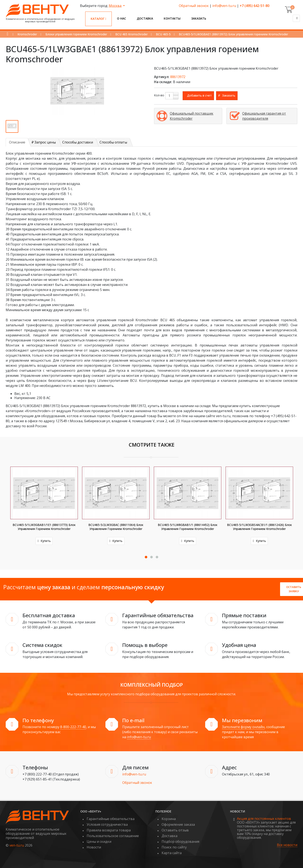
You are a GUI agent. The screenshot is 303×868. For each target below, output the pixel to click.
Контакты (172, 18)
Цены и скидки (99, 841)
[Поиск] (296, 18)
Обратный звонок (194, 6)
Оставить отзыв (175, 830)
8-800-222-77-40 (73, 727)
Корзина (169, 819)
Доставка (145, 18)
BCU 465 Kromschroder (132, 34)
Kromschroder (27, 34)
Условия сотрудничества (107, 824)
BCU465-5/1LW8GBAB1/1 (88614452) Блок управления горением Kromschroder (188, 527)
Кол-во (159, 95)
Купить (44, 541)
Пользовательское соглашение (113, 836)
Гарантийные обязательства (111, 819)
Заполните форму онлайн (243, 727)
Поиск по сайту (174, 847)
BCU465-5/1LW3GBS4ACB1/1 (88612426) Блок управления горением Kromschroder (259, 527)
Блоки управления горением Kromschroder (76, 34)
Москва (116, 6)
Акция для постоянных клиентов (264, 819)
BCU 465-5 (163, 34)
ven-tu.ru (17, 845)
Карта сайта (172, 853)
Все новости (287, 845)
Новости (94, 847)
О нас (122, 18)
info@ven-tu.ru (224, 6)
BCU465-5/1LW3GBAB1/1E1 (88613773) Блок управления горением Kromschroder (44, 527)
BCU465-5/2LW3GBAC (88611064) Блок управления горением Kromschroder (116, 527)
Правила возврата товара (109, 830)
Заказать (199, 18)
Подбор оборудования (180, 841)
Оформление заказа (178, 824)
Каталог (98, 19)
